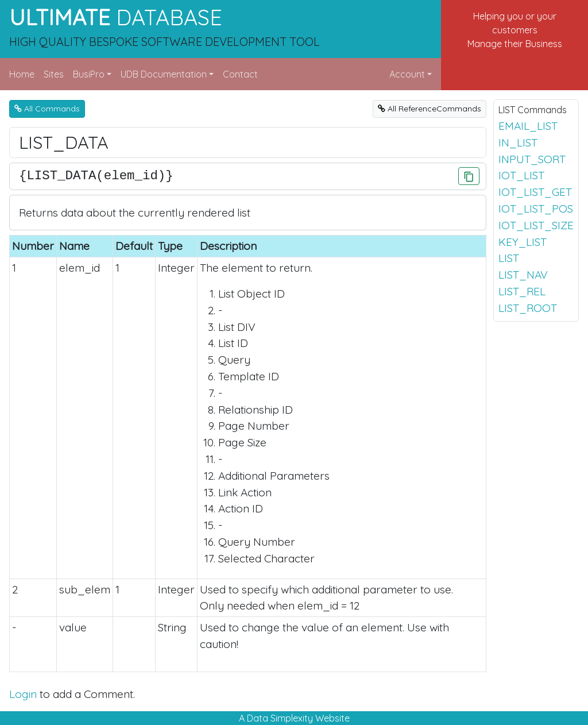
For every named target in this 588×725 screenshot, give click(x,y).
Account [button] (407, 74)
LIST (509, 258)
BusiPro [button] (89, 74)
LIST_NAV (523, 275)
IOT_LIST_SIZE (536, 225)
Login (23, 694)
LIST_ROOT (528, 308)
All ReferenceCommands (430, 109)
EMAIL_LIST (528, 126)
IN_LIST (518, 142)
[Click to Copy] (469, 176)
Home (22, 74)
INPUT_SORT (532, 159)
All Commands (47, 109)
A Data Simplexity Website (294, 718)
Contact (240, 74)
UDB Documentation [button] (164, 74)
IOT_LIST (521, 175)
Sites (54, 74)
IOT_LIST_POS (536, 209)
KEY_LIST (523, 242)
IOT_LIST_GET (535, 192)
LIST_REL (522, 291)
